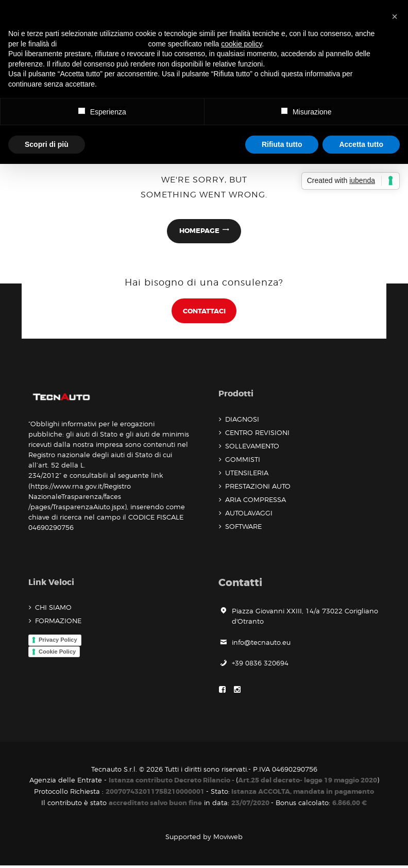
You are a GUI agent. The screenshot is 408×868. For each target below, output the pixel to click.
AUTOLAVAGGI (249, 514)
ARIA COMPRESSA (256, 501)
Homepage (199, 231)
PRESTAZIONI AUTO (258, 488)
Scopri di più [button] (47, 144)
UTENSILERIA (247, 474)
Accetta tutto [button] (361, 144)
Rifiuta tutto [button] (282, 144)
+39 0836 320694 (260, 664)
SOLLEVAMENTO (252, 447)
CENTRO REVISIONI (257, 434)
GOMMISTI (243, 461)
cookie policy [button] (241, 44)
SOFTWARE (243, 528)
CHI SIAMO (53, 609)
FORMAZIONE (58, 623)
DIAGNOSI (242, 421)
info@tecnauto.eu (261, 644)
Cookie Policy (57, 653)
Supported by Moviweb (204, 839)
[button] (395, 16)
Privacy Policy (58, 641)
